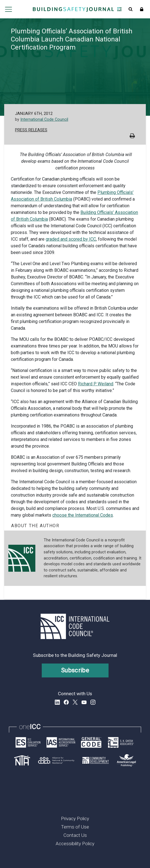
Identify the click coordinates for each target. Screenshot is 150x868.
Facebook (66, 702)
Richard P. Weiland (96, 384)
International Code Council (44, 119)
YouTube (84, 702)
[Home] (73, 9)
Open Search (131, 9)
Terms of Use (75, 827)
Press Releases (31, 130)
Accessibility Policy (75, 844)
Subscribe (75, 670)
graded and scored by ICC (71, 239)
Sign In (142, 9)
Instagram (93, 702)
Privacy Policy (75, 818)
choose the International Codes (83, 515)
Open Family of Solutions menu (119, 9)
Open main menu (9, 9)
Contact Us (75, 835)
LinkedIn (57, 702)
